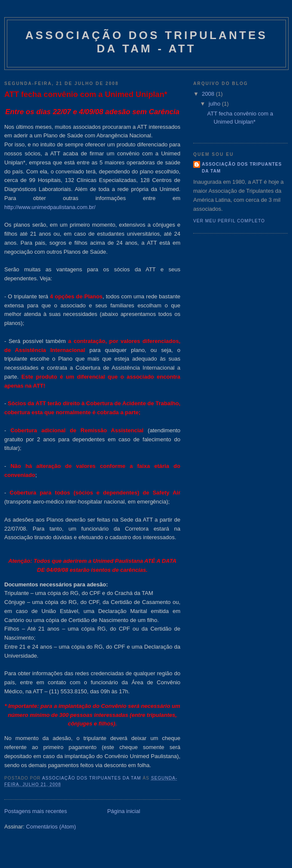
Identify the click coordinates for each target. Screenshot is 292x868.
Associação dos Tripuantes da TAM (242, 168)
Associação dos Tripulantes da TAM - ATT (146, 42)
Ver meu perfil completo (229, 221)
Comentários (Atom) (51, 827)
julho (215, 104)
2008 (209, 94)
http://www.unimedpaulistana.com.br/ (50, 207)
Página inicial (124, 811)
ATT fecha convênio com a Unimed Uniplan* (86, 94)
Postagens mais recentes (36, 811)
